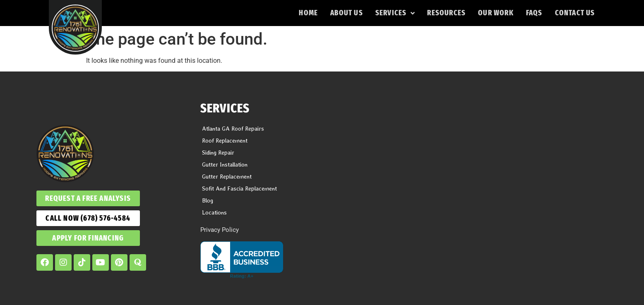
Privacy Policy (220, 230)
